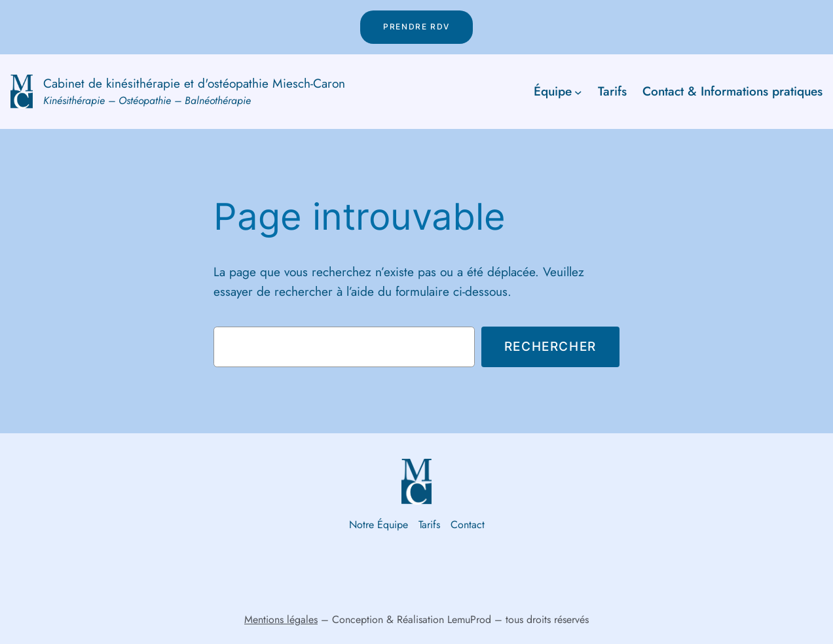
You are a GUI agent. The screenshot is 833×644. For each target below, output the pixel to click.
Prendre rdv (417, 27)
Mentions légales (281, 619)
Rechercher (550, 346)
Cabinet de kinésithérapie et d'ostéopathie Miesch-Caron (194, 83)
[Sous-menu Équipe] (578, 92)
